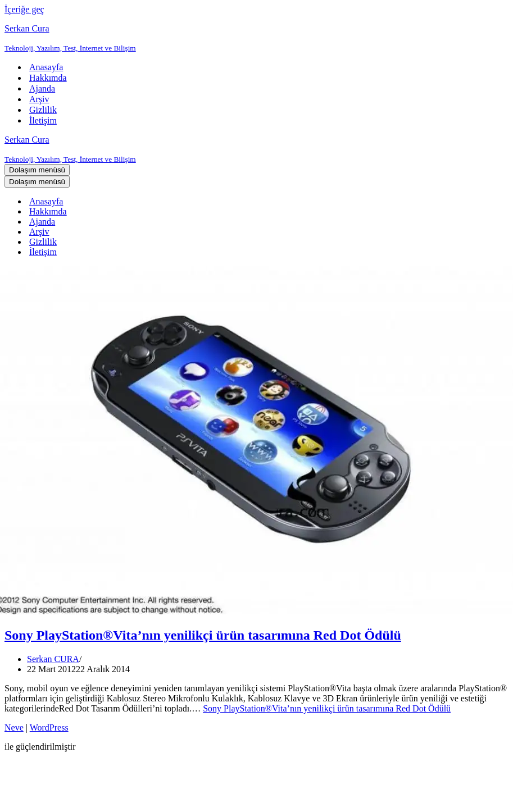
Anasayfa (46, 67)
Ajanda (42, 88)
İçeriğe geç (24, 9)
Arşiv (39, 99)
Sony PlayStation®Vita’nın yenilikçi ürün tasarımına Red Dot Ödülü (203, 635)
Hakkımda (48, 78)
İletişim (43, 120)
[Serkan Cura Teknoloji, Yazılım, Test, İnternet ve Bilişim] (256, 38)
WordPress (49, 727)
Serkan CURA (53, 659)
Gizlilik (43, 110)
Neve (14, 727)
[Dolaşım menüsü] (37, 170)
